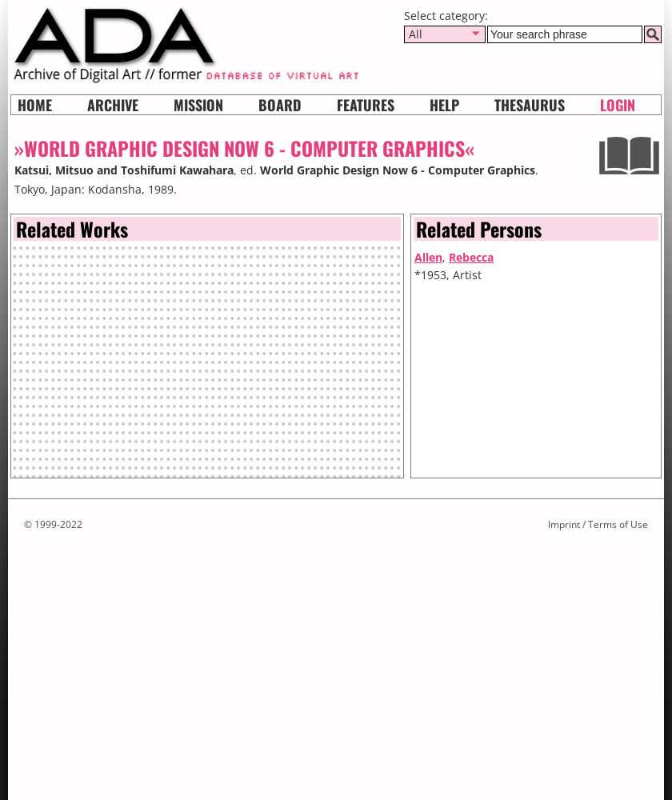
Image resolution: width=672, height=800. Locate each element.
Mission (198, 105)
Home (35, 105)
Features (366, 105)
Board (280, 105)
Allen (428, 257)
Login (618, 105)
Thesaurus (530, 105)
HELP (444, 105)
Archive (113, 105)
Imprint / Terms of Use (598, 524)
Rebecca (471, 257)
